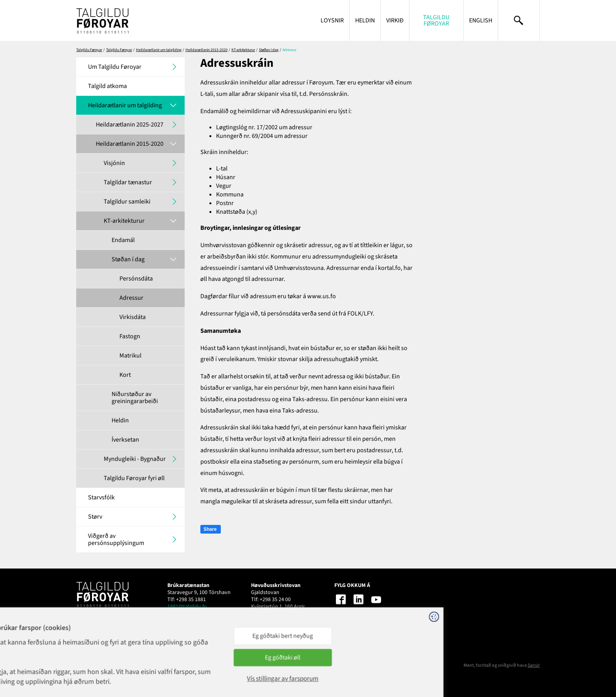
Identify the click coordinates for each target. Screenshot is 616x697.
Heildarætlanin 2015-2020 (206, 50)
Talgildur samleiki (127, 202)
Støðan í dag (269, 50)
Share (210, 529)
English (481, 20)
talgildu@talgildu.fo (274, 614)
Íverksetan (125, 440)
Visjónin (114, 163)
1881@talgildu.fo (187, 607)
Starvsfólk (101, 497)
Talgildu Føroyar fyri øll (134, 478)
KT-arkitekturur (243, 50)
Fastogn (130, 336)
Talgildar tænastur (128, 182)
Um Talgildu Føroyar (115, 67)
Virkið (395, 20)
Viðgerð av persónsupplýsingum (116, 539)
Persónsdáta (136, 279)
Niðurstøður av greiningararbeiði (135, 398)
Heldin (365, 20)
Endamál (123, 240)
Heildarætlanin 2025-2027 (130, 125)
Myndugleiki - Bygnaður (135, 459)
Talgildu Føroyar (436, 20)
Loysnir (332, 20)
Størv (95, 517)
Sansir (534, 665)
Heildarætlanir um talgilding (159, 50)
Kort (125, 375)
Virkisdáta (133, 317)
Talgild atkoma (107, 86)
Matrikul (130, 356)
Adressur (131, 298)
